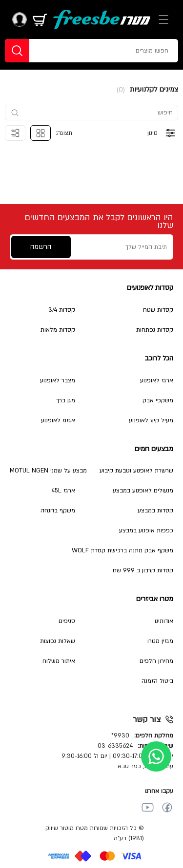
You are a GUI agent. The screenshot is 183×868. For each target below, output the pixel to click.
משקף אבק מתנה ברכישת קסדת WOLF (122, 550)
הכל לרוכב (159, 358)
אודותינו (164, 621)
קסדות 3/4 (62, 310)
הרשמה (41, 247)
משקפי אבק (158, 400)
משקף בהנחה (58, 510)
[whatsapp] (156, 756)
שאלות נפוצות (58, 641)
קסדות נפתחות (155, 330)
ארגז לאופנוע (157, 380)
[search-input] (96, 113)
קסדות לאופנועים (150, 288)
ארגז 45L (63, 491)
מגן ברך (66, 400)
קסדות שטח (158, 310)
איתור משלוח (59, 661)
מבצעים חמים (154, 449)
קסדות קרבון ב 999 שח (143, 570)
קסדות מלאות (58, 330)
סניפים (67, 621)
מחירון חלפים (156, 661)
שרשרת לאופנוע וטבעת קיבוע (136, 471)
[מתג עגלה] (40, 19)
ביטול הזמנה (157, 681)
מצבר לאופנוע (58, 380)
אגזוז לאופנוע (58, 420)
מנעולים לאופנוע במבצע (143, 491)
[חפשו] (17, 51)
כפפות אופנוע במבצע (146, 530)
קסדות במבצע (155, 510)
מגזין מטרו (160, 641)
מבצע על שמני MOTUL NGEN (48, 471)
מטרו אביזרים (155, 599)
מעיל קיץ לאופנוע (151, 420)
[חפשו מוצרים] (109, 51)
